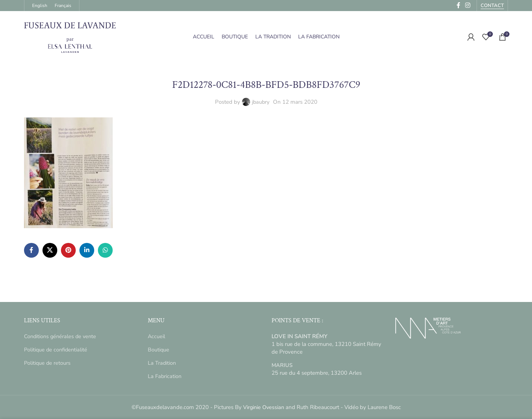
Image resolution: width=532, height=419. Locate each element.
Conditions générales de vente (62, 336)
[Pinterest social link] (68, 250)
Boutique (159, 350)
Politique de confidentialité (57, 350)
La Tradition (162, 363)
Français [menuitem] (63, 6)
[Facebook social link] (31, 250)
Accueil (157, 336)
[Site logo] (70, 37)
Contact (492, 6)
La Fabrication (165, 376)
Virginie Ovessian (263, 407)
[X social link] (50, 250)
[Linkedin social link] (87, 250)
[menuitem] (40, 6)
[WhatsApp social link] (105, 250)
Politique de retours (48, 363)
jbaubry (261, 102)
